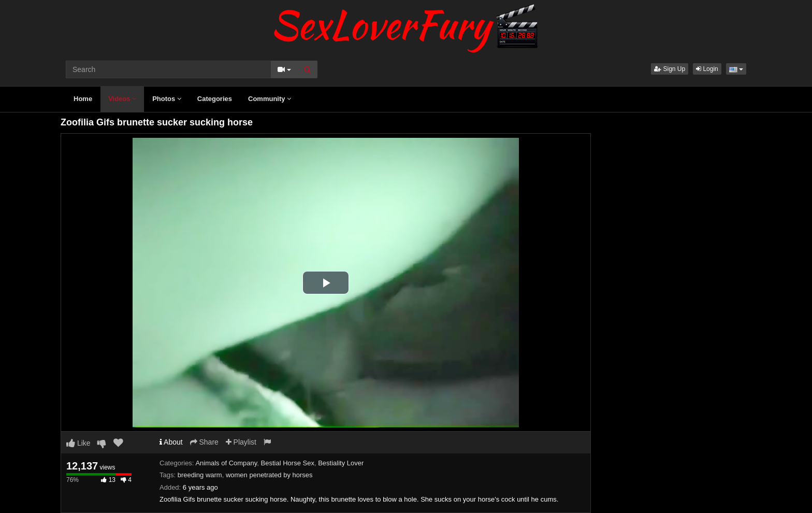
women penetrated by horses (269, 475)
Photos (167, 99)
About (171, 442)
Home (83, 99)
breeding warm (200, 475)
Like (78, 443)
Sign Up (670, 69)
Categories (215, 99)
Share (204, 442)
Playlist (241, 442)
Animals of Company (226, 463)
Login (707, 69)
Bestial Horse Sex (288, 463)
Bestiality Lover (341, 463)
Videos (122, 99)
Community (270, 99)
